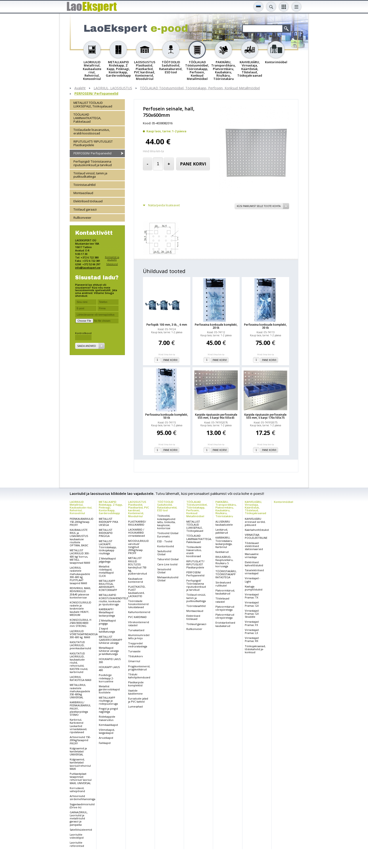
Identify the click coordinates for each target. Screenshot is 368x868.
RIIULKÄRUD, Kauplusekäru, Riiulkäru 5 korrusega (224, 561)
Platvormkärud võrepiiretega (225, 608)
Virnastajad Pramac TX (252, 596)
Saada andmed (87, 346)
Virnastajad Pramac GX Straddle (252, 614)
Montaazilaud (83, 193)
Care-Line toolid (167, 564)
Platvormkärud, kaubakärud (225, 592)
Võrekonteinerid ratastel (139, 624)
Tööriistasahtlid (84, 185)
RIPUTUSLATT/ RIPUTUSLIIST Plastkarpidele (93, 143)
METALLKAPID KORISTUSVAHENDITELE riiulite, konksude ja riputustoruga (113, 600)
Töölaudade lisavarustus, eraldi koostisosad (92, 131)
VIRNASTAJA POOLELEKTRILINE (256, 536)
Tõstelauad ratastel (222, 600)
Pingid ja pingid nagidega (108, 710)
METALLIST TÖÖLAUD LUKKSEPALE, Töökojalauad (93, 104)
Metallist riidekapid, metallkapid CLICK (106, 571)
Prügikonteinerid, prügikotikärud (139, 668)
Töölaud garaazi (85, 209)
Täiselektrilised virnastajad (254, 572)
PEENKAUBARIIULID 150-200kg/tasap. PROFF (82, 522)
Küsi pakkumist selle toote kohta (259, 206)
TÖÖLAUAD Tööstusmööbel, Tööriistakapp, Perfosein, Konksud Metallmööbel (200, 88)
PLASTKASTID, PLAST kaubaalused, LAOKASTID (137, 591)
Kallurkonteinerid (139, 612)
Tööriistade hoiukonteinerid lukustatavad (138, 604)
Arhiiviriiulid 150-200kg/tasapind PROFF (80, 740)
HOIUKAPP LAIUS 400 (109, 669)
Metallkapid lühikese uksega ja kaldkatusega (109, 651)
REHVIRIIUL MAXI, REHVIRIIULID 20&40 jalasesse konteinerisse (80, 593)
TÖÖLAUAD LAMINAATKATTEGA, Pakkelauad (87, 118)
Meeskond (112, 264)
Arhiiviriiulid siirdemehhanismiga (82, 798)
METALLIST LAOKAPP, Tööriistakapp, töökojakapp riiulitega (108, 547)
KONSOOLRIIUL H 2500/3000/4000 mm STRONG (80, 623)
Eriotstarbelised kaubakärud (225, 624)
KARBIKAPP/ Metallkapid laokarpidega (107, 612)
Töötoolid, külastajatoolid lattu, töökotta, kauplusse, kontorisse (166, 522)
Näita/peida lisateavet (164, 205)
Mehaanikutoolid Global (168, 579)
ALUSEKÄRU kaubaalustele (224, 523)
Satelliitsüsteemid (81, 830)
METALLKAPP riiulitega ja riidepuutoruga (108, 701)
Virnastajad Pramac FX (252, 623)
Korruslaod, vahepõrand (77, 790)
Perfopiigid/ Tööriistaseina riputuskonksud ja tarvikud (93, 163)
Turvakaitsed (136, 630)
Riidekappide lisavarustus (107, 718)
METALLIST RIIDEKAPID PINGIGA (106, 533)
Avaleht (80, 88)
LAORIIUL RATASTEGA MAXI (80, 678)
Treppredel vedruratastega (138, 645)
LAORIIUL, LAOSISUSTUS (113, 88)
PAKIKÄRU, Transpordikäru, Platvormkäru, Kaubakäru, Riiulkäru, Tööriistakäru (226, 509)
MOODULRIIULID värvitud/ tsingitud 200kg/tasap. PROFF (138, 547)
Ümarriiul (134, 661)
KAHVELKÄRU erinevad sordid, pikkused (255, 522)
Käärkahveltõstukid (257, 530)
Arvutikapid (106, 738)
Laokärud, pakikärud (222, 531)
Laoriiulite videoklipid (77, 836)
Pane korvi (193, 164)
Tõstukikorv (136, 656)
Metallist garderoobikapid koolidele (109, 689)
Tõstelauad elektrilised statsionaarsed (254, 546)
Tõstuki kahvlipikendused (139, 676)
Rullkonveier (82, 218)
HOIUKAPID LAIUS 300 (110, 661)
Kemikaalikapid (108, 725)
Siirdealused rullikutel (223, 584)
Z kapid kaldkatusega (107, 630)
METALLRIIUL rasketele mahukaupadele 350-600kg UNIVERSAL (80, 691)
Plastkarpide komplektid (136, 684)
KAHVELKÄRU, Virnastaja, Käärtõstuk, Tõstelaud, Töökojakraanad (255, 507)
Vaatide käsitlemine (135, 692)
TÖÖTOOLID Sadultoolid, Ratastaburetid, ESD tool (167, 506)
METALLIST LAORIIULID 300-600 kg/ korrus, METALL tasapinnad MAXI (80, 556)
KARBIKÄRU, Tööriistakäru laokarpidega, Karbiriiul (224, 542)
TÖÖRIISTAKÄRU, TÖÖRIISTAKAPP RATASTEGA (226, 574)
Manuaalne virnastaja (252, 555)
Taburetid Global (168, 559)
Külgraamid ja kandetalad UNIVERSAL (78, 751)
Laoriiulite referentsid (77, 844)
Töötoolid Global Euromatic (168, 535)
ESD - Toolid (165, 541)
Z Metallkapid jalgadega (107, 560)
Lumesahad (135, 706)
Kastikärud (222, 552)
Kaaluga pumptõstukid (254, 588)
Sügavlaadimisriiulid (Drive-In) (82, 806)
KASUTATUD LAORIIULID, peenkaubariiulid (80, 645)
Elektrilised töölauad (88, 201)
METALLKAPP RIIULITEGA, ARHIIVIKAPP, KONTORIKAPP (108, 585)
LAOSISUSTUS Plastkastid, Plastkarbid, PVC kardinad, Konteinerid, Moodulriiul (139, 509)
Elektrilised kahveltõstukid (254, 564)
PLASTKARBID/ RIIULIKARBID (137, 523)
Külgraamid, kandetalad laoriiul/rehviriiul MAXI (80, 764)
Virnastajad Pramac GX (252, 604)
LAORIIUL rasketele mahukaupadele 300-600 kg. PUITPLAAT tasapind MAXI (80, 575)
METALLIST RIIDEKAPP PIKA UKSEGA (108, 522)
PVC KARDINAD (137, 617)
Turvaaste (134, 651)
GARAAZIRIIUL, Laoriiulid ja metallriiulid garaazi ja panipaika (79, 818)
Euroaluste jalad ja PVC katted (138, 700)
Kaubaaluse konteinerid (136, 580)
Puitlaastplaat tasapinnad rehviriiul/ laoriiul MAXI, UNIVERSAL (81, 778)
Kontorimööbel (284, 502)
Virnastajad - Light (253, 580)
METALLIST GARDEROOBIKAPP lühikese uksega (111, 640)
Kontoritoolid (166, 546)
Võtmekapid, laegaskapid (107, 731)
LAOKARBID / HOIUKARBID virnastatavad (136, 533)
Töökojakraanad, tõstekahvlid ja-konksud (255, 649)
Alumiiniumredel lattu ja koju (139, 637)
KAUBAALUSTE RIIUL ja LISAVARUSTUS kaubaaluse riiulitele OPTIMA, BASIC (79, 538)
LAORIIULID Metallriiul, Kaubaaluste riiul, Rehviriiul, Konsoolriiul (81, 507)
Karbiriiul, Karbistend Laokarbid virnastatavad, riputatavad (78, 726)
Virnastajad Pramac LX (252, 631)
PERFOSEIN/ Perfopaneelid (96, 94)
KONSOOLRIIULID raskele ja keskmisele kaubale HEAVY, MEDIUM (80, 609)
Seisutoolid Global (164, 571)
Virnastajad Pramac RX (252, 639)
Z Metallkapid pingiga (107, 622)
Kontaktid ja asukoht (112, 258)
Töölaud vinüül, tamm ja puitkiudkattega (90, 175)
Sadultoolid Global (164, 553)
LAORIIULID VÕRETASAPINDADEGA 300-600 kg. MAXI (84, 634)
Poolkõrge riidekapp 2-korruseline (106, 678)
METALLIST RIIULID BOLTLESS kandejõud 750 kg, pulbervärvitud (138, 566)
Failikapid (105, 743)
